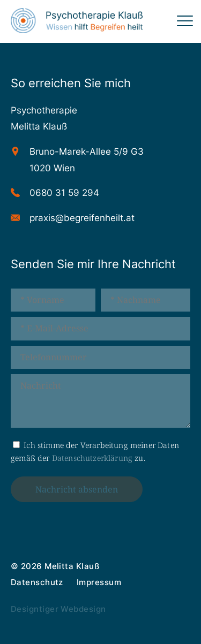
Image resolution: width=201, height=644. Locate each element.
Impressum (99, 582)
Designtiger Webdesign (58, 609)
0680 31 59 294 (64, 193)
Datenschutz (37, 582)
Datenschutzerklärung (92, 458)
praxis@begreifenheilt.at (82, 218)
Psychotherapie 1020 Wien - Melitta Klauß (77, 21)
